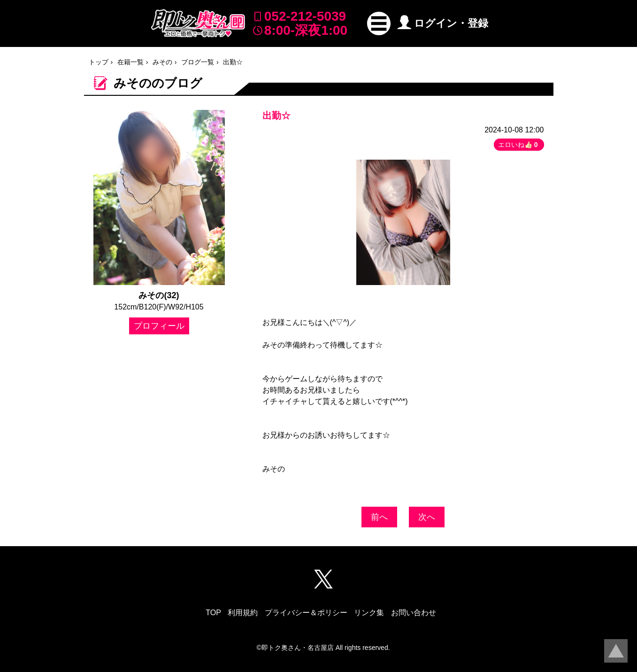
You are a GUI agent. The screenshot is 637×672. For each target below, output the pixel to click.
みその (162, 62)
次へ (427, 517)
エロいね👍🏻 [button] (519, 145)
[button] (379, 23)
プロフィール (159, 326)
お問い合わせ (414, 613)
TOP (213, 613)
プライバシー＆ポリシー (306, 613)
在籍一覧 (130, 62)
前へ (379, 517)
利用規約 (243, 613)
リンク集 (369, 613)
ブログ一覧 (198, 62)
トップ (99, 62)
